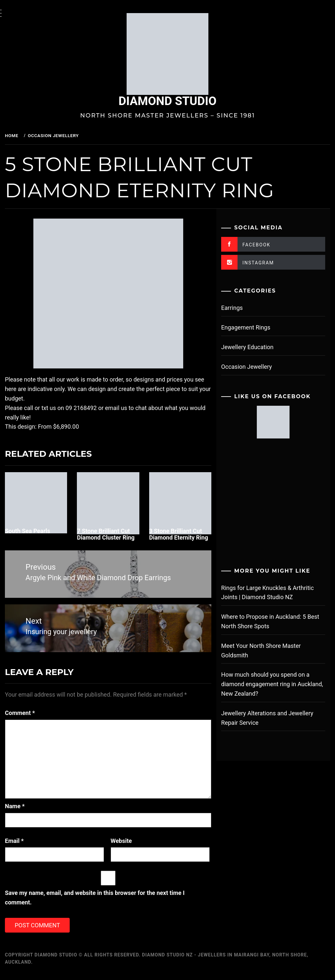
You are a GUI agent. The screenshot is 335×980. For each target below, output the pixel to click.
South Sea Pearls (44, 531)
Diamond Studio (176, 101)
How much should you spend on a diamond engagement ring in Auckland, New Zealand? (271, 684)
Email (31, 845)
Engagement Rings (252, 327)
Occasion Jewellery (252, 367)
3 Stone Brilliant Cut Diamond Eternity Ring (185, 537)
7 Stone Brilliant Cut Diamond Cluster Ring (119, 534)
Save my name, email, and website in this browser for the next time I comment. (111, 902)
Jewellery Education (253, 347)
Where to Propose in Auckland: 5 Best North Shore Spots (276, 621)
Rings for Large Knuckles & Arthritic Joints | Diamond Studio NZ (273, 593)
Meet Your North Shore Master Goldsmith (267, 650)
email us (132, 408)
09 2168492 (97, 408)
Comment (36, 717)
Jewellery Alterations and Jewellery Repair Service (273, 718)
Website (132, 845)
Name (31, 810)
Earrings (238, 308)
